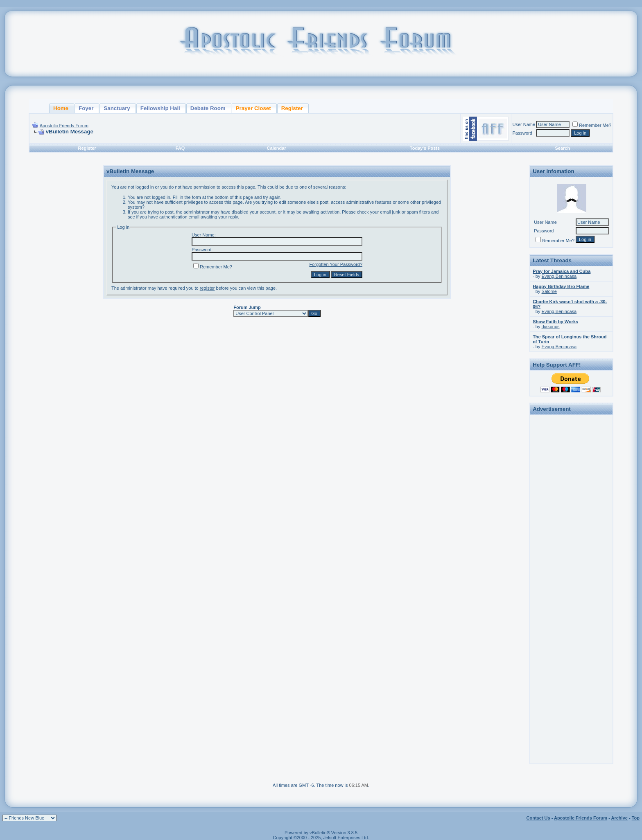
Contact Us (538, 818)
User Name (524, 124)
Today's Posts (425, 148)
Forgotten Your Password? (336, 264)
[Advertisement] (572, 540)
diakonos (551, 327)
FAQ (180, 148)
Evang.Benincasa (559, 276)
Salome (549, 291)
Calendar (277, 148)
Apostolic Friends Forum (64, 126)
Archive (619, 818)
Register (87, 148)
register (207, 288)
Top (636, 818)
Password (522, 133)
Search (562, 148)
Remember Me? (592, 125)
